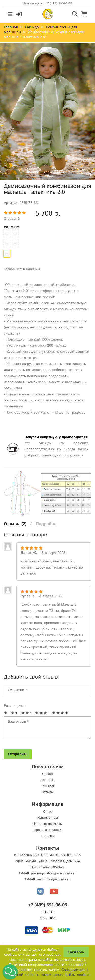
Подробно (46, 524)
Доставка (48, 780)
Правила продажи (48, 830)
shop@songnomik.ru (61, 874)
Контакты (48, 836)
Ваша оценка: (15, 706)
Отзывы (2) (15, 524)
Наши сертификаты (48, 824)
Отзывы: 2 (12, 219)
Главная (11, 27)
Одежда (32, 27)
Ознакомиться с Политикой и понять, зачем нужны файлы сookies (47, 972)
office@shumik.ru (57, 880)
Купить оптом (48, 818)
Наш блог (48, 786)
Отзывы (48, 792)
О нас (48, 812)
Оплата (48, 774)
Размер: (11, 227)
